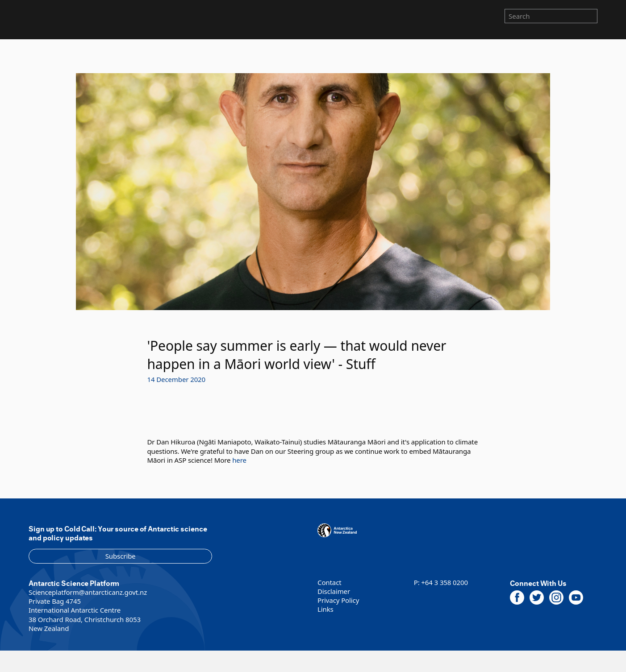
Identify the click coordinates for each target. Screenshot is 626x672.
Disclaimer (334, 591)
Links (326, 609)
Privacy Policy (338, 600)
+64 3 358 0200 (444, 582)
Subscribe (121, 556)
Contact (330, 582)
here (239, 460)
